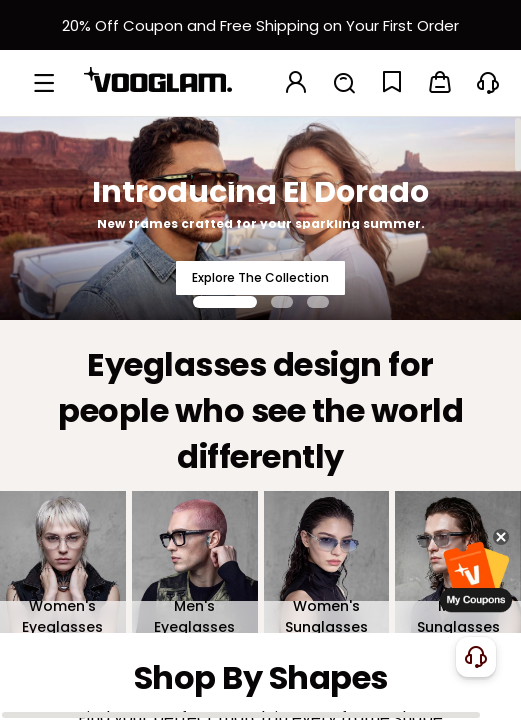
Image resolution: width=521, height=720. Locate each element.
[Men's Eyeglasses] (195, 561)
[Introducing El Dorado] (260, 218)
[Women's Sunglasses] (327, 561)
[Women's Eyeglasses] (63, 561)
